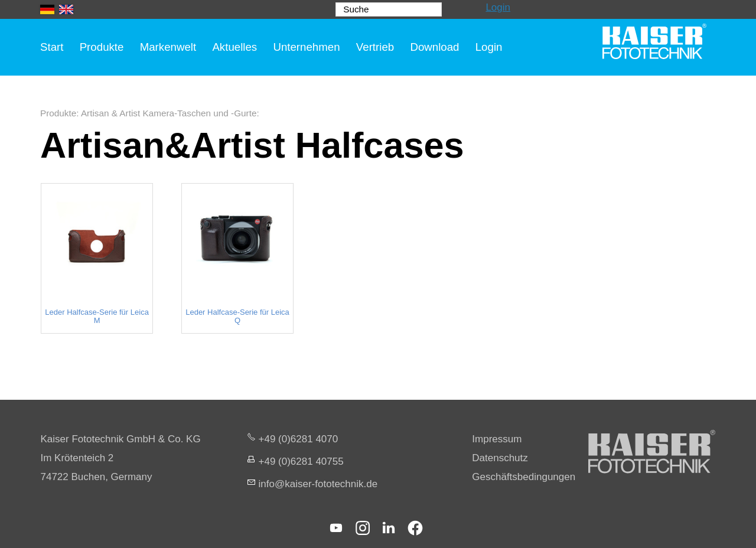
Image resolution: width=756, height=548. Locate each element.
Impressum (497, 439)
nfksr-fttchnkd (318, 484)
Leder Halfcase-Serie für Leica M (97, 317)
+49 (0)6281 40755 (301, 461)
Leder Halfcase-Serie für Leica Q (237, 317)
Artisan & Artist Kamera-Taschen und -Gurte (169, 113)
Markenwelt (168, 47)
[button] (336, 528)
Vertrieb (375, 47)
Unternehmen (306, 47)
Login (498, 7)
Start (52, 47)
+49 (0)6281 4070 (299, 439)
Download (434, 47)
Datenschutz (500, 458)
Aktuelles (234, 47)
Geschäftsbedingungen (524, 477)
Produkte (102, 47)
